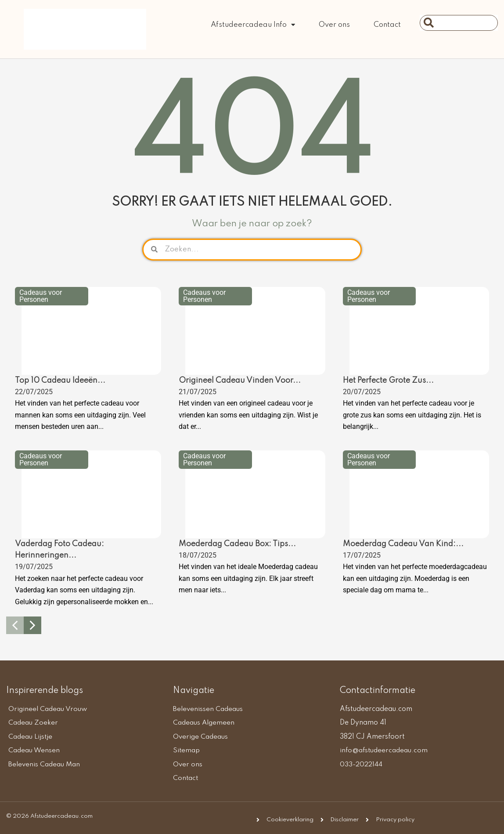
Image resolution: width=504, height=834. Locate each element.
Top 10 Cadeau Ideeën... (60, 381)
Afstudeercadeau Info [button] (253, 25)
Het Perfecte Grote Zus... (388, 381)
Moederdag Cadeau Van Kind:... (403, 544)
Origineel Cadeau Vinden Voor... (240, 381)
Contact (387, 25)
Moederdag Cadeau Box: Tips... (237, 544)
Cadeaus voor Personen (41, 296)
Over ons (334, 25)
